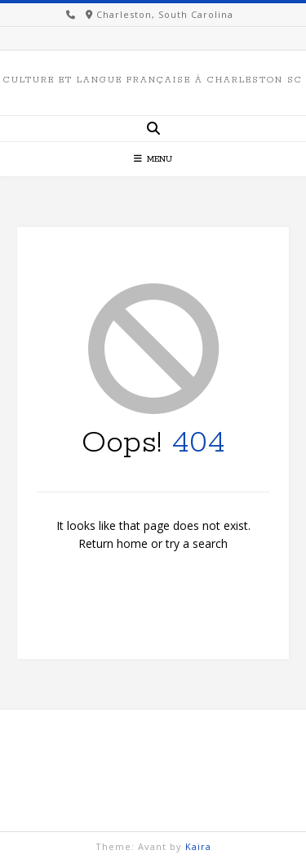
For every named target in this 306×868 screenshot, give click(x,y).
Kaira (198, 846)
